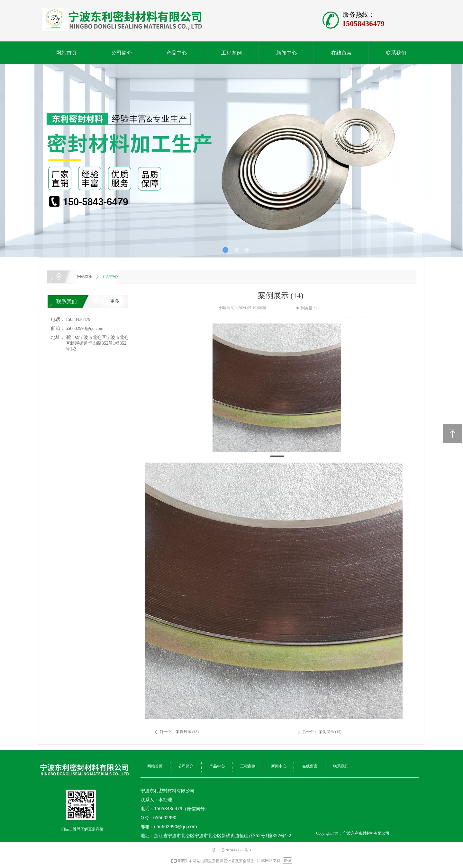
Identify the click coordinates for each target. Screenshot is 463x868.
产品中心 (110, 277)
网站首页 (85, 277)
